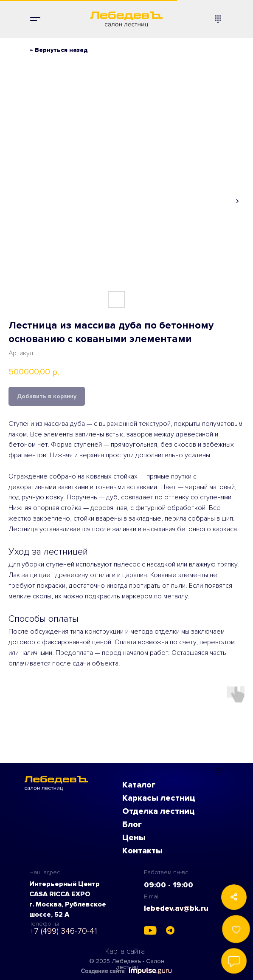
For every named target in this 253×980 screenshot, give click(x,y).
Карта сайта (125, 951)
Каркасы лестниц (159, 798)
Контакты (142, 851)
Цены (134, 838)
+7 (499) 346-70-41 (63, 931)
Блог (132, 824)
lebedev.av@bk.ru (176, 908)
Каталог (139, 785)
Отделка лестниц (159, 811)
